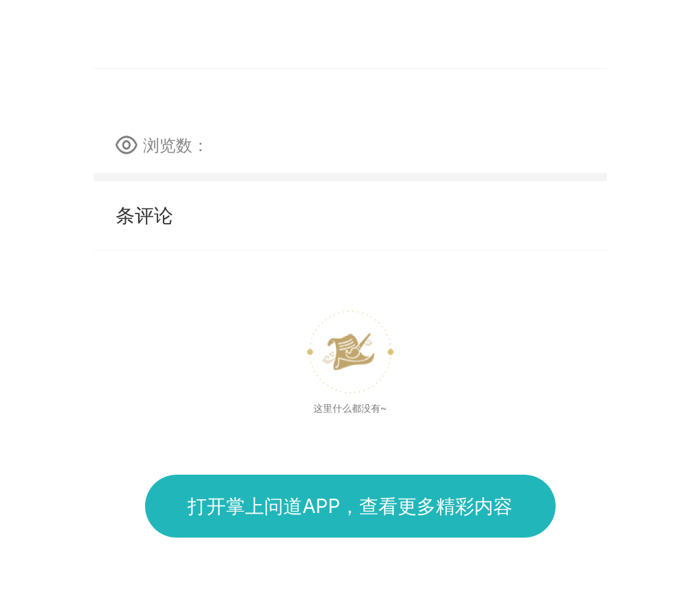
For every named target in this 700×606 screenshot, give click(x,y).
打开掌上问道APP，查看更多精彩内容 (350, 506)
